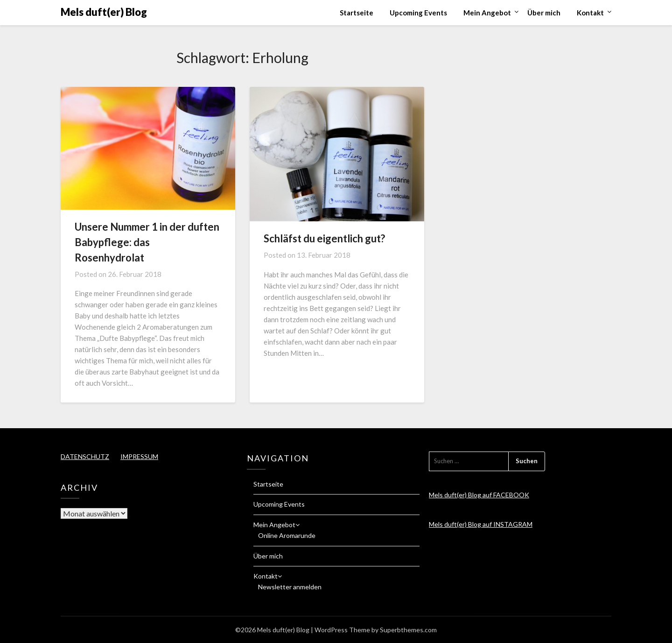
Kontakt (590, 13)
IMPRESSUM (139, 456)
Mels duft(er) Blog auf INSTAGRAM (481, 524)
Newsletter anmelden (290, 587)
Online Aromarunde (287, 535)
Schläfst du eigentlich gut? (324, 238)
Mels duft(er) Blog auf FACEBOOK (479, 495)
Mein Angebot (487, 13)
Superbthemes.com (408, 630)
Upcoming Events (418, 13)
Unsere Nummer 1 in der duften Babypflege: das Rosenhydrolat (147, 242)
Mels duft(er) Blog (104, 12)
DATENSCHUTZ (85, 456)
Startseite (357, 13)
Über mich (544, 13)
